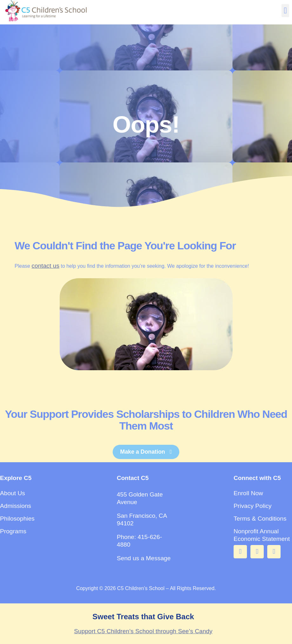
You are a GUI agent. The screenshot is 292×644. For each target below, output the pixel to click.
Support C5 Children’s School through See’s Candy (143, 631)
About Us (13, 493)
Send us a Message (144, 558)
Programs (13, 531)
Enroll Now (248, 493)
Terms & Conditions (260, 519)
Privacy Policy (253, 506)
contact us (45, 266)
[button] (285, 11)
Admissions (16, 506)
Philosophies (17, 519)
